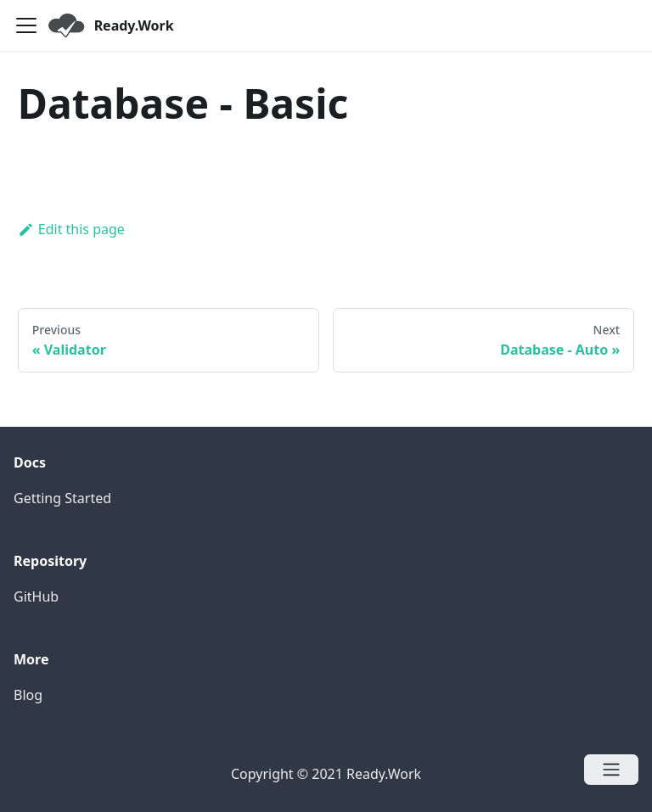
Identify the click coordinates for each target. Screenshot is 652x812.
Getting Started (62, 498)
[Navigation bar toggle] (26, 25)
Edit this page (71, 229)
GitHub (36, 596)
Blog (28, 695)
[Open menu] (611, 770)
